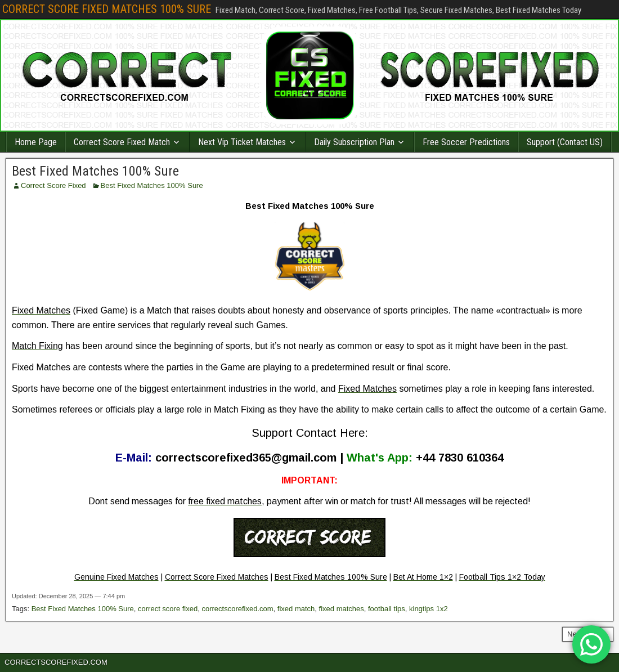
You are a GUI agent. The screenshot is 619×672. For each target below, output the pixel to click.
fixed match (296, 609)
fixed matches (342, 609)
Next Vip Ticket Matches (242, 142)
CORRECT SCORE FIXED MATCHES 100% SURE (107, 9)
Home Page (36, 142)
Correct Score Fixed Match (122, 142)
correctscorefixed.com (237, 609)
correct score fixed (168, 609)
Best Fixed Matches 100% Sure (95, 171)
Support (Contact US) (565, 142)
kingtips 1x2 (429, 609)
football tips (387, 609)
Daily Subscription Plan (354, 142)
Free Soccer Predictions (466, 142)
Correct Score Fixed (53, 185)
